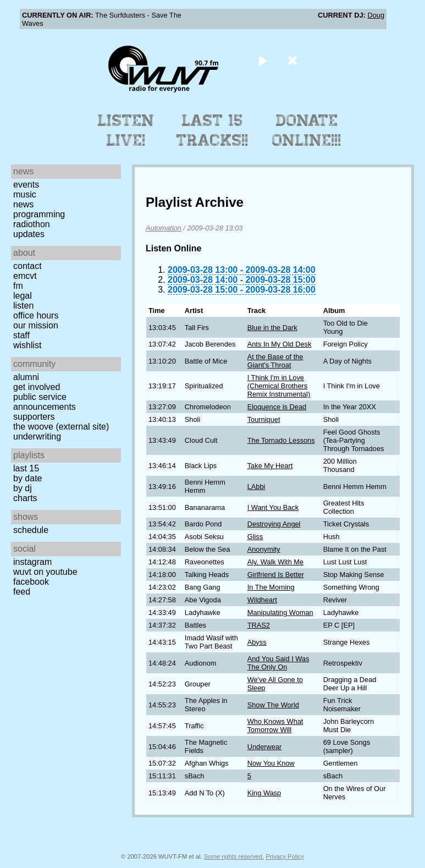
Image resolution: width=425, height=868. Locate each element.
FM (18, 286)
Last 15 (26, 468)
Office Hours (36, 315)
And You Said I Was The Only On (278, 663)
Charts (25, 498)
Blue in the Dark (272, 328)
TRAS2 (259, 625)
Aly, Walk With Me (275, 562)
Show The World (273, 705)
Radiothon (32, 224)
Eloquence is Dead (277, 407)
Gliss (255, 537)
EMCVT (25, 276)
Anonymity (264, 549)
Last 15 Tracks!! (212, 130)
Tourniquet (264, 419)
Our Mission (36, 325)
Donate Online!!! (307, 130)
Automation (164, 228)
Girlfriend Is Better (276, 575)
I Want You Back (273, 507)
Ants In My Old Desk (280, 344)
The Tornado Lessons (281, 440)
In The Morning (271, 587)
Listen (23, 306)
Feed (22, 592)
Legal (23, 296)
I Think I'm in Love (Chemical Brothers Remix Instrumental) (279, 386)
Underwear (265, 747)
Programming (39, 214)
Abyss (257, 642)
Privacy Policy (285, 856)
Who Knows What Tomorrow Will (275, 726)
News (23, 204)
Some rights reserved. (234, 856)
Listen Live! (126, 130)
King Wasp (264, 793)
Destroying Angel (274, 524)
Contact (27, 266)
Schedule (31, 530)
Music (25, 194)
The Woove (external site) (61, 427)
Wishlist (27, 345)
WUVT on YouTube (45, 572)
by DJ (23, 488)
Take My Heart (270, 466)
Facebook (31, 582)
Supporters (34, 417)
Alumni (26, 377)
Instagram (32, 562)
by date (27, 478)
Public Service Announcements (45, 402)
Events (26, 185)
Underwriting (37, 436)
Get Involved (37, 387)
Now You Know (271, 763)
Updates (29, 234)
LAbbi (256, 487)
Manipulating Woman (280, 612)
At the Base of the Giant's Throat (275, 361)
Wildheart (262, 600)
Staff (21, 335)
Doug (376, 15)
